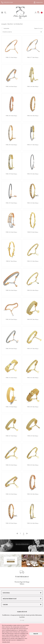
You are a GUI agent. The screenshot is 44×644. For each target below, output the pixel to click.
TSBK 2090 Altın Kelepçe (11, 349)
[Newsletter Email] (22, 621)
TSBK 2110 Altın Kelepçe (33, 203)
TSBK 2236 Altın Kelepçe (11, 465)
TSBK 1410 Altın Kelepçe (33, 87)
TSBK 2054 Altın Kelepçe (33, 290)
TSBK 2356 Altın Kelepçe (33, 174)
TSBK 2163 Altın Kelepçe (33, 378)
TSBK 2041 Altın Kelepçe (11, 290)
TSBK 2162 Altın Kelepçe (11, 494)
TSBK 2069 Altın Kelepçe (11, 319)
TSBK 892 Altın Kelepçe (33, 232)
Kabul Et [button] (36, 634)
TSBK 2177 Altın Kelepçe (33, 57)
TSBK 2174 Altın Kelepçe (11, 57)
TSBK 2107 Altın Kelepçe (33, 349)
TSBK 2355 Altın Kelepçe (11, 203)
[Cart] (39, 13)
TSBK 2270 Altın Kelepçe (11, 174)
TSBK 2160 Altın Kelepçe (11, 87)
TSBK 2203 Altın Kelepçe (33, 407)
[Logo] (20, 13)
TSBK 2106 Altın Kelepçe (33, 494)
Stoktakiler (6, 28)
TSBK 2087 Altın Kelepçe (33, 319)
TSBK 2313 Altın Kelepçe (33, 261)
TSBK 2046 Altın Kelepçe (33, 116)
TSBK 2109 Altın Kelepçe (11, 523)
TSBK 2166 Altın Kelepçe (33, 523)
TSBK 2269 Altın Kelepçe (33, 465)
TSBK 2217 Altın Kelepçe (11, 436)
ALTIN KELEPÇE (18, 24)
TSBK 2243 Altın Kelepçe (11, 232)
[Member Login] (36, 13)
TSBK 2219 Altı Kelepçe (33, 436)
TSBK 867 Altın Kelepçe (11, 261)
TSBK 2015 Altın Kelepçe (11, 116)
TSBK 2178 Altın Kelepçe (11, 407)
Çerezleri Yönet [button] (6, 642)
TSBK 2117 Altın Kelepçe (33, 145)
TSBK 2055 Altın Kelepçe (11, 145)
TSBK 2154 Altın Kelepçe (11, 378)
